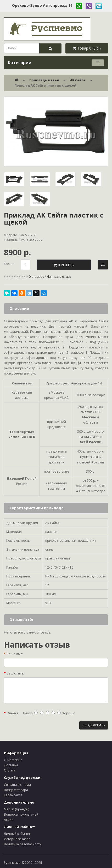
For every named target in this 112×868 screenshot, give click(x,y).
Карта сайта (13, 795)
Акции (9, 820)
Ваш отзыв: (15, 673)
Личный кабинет (17, 834)
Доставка (11, 765)
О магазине (13, 760)
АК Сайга (78, 80)
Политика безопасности (23, 844)
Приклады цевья (44, 80)
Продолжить (94, 725)
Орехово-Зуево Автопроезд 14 (42, 5)
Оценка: (13, 713)
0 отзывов (36, 277)
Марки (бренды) (16, 809)
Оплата (10, 770)
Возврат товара (16, 790)
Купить (64, 265)
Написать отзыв (59, 277)
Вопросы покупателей (21, 814)
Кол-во (9, 264)
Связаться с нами (17, 785)
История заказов (17, 839)
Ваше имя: (15, 654)
